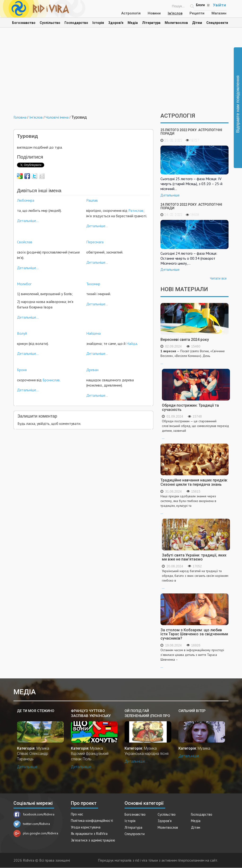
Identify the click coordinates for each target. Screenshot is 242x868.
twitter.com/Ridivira (32, 824)
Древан (92, 370)
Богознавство (24, 23)
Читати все (218, 278)
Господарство (76, 23)
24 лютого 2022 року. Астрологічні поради (191, 206)
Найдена (93, 333)
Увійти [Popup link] (219, 5)
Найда (132, 343)
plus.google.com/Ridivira (36, 833)
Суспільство (50, 23)
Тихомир (93, 284)
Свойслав (25, 242)
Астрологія (131, 13)
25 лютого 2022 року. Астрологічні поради (191, 132)
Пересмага (95, 242)
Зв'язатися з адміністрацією (93, 840)
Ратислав (136, 210)
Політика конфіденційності (92, 821)
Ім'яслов (175, 13)
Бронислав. (52, 380)
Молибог (24, 284)
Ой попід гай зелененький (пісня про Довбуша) (147, 714)
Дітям (197, 23)
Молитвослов (176, 23)
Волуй (22, 333)
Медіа (133, 23)
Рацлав (92, 200)
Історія (98, 23)
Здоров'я (116, 23)
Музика (43, 748)
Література (151, 23)
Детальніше (170, 195)
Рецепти (197, 13)
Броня (22, 370)
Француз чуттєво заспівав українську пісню (91, 714)
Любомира (26, 200)
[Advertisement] (121, 72)
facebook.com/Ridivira (34, 814)
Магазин (219, 13)
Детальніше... (28, 221)
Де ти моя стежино (36, 711)
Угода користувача (86, 827)
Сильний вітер (192, 711)
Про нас (77, 814)
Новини (154, 13)
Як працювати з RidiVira (89, 834)
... (194, 357)
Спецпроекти (217, 23)
